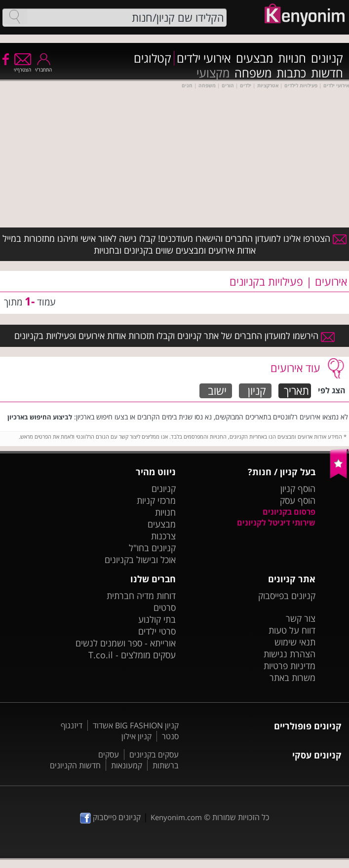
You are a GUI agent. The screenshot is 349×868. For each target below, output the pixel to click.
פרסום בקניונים (289, 512)
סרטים (165, 607)
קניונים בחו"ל (152, 548)
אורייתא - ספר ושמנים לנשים (126, 643)
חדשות (327, 73)
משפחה (253, 73)
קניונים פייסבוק (110, 817)
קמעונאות (127, 765)
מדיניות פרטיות (290, 666)
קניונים (327, 58)
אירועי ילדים (204, 58)
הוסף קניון (298, 489)
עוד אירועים (295, 368)
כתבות (291, 73)
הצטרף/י (22, 66)
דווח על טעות (292, 630)
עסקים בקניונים (154, 755)
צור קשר (301, 618)
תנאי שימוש (295, 642)
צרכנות (163, 536)
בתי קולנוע (157, 619)
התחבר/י (43, 66)
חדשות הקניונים (75, 765)
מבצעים (254, 58)
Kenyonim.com (176, 817)
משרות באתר (292, 678)
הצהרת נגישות (290, 654)
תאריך (296, 391)
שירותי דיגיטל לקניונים (276, 523)
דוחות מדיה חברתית (141, 596)
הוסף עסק (298, 500)
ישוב (217, 391)
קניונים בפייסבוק (287, 596)
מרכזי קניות (156, 500)
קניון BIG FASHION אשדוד (136, 725)
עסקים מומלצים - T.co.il (132, 655)
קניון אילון (136, 736)
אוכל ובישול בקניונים (140, 560)
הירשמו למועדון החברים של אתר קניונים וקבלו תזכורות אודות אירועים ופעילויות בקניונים (174, 336)
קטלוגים (153, 58)
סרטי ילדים (157, 631)
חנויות (292, 58)
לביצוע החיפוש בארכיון (40, 417)
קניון (257, 391)
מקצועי (213, 73)
